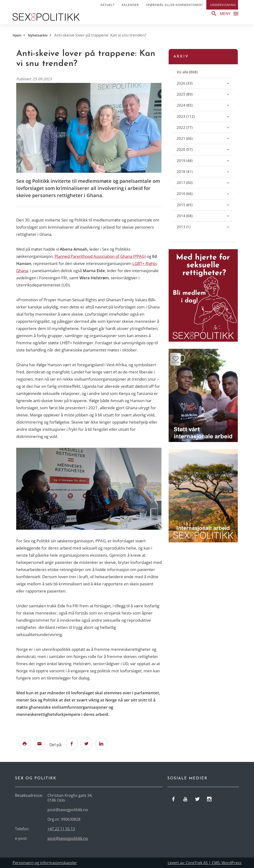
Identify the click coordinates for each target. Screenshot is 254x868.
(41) (190, 171)
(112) (191, 116)
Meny (231, 13)
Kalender (130, 5)
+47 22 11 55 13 (61, 829)
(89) (190, 94)
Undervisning (223, 5)
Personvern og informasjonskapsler (45, 863)
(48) (190, 160)
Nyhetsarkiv (38, 35)
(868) (192, 72)
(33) (190, 83)
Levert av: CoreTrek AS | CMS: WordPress (205, 863)
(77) (190, 127)
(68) (190, 216)
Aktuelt (108, 5)
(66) (190, 138)
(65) (190, 205)
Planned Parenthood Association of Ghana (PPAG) (100, 256)
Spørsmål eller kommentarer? (174, 5)
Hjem (17, 35)
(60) (190, 182)
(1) (189, 227)
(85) (190, 105)
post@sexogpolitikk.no (68, 838)
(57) (190, 149)
